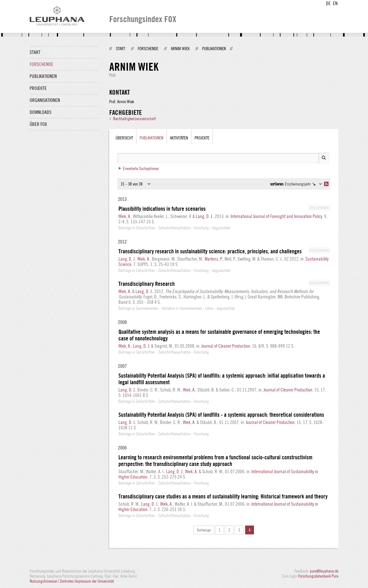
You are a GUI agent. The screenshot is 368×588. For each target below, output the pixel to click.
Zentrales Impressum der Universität (87, 581)
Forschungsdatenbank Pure (318, 576)
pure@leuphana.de (324, 571)
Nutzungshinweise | (45, 581)
